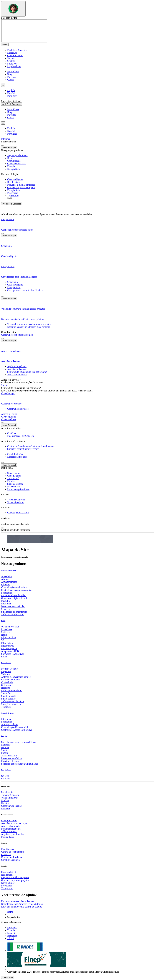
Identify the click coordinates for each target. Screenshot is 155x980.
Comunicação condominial (14, 587)
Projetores (6, 671)
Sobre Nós (12, 64)
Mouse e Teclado (9, 669)
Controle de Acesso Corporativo (17, 730)
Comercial (6, 854)
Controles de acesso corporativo (17, 590)
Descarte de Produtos (12, 857)
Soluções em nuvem (11, 704)
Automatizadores (9, 724)
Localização (7, 792)
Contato (11, 61)
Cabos (4, 657)
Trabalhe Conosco (10, 795)
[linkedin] (12, 933)
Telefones (6, 707)
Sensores (6, 609)
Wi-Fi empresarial (10, 627)
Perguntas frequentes (11, 829)
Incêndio (5, 601)
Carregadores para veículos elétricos (19, 742)
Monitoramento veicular (13, 606)
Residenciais (7, 875)
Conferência (7, 682)
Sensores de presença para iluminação (20, 764)
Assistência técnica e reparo (15, 823)
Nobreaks (6, 745)
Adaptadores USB (10, 651)
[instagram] (12, 936)
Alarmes (5, 579)
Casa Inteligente (9, 872)
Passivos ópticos (9, 648)
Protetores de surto (10, 761)
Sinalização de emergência (14, 612)
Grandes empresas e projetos (15, 880)
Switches (6, 632)
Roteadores (7, 629)
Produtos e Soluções (17, 50)
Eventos (5, 803)
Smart (4, 750)
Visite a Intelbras (9, 798)
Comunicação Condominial (15, 727)
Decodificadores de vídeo (14, 595)
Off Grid (5, 779)
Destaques (12, 53)
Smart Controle (9, 696)
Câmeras (5, 585)
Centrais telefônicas (11, 680)
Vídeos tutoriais (9, 831)
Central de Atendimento (13, 852)
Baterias (5, 747)
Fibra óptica (7, 643)
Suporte (11, 58)
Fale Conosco (8, 849)
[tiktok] (11, 938)
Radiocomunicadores (11, 690)
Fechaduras (7, 593)
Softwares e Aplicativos (13, 654)
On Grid (5, 776)
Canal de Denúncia (10, 860)
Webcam (5, 674)
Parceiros (6, 809)
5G (3, 640)
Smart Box (6, 693)
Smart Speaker (8, 699)
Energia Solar (8, 883)
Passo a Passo (8, 837)
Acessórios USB (9, 756)
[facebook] (12, 928)
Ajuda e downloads (11, 826)
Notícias (5, 800)
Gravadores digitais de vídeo (15, 598)
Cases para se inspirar (12, 806)
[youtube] (11, 930)
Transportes (7, 888)
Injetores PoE (8, 646)
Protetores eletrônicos (12, 758)
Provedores (7, 886)
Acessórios (7, 576)
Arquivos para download (13, 834)
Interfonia (6, 604)
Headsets (6, 688)
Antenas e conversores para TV (16, 677)
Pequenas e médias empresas (15, 877)
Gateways (6, 685)
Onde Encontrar (15, 55)
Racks (4, 635)
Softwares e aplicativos (12, 615)
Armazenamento (9, 582)
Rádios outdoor (9, 638)
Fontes (4, 753)
